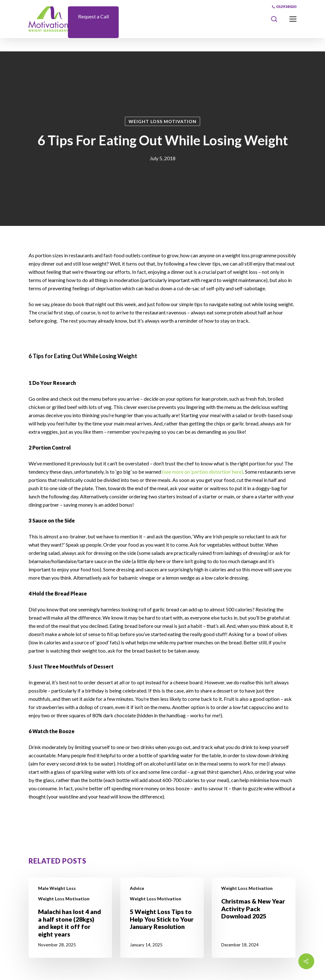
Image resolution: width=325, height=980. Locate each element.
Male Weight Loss (57, 888)
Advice (137, 888)
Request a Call (93, 16)
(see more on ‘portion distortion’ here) (203, 472)
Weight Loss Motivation (162, 121)
